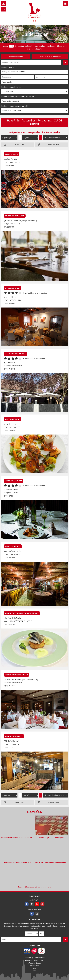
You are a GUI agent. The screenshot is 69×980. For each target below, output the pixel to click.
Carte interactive (53, 145)
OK (65, 939)
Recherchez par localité (11, 87)
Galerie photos (19, 145)
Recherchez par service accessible (15, 106)
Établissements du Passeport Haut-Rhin (18, 97)
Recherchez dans (8, 67)
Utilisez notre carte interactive (50, 57)
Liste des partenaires (16, 57)
